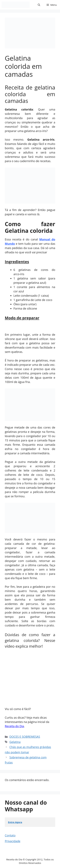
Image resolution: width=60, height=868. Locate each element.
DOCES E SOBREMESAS (25, 737)
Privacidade (13, 841)
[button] (39, 5)
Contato (10, 835)
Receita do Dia (14, 726)
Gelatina (15, 742)
